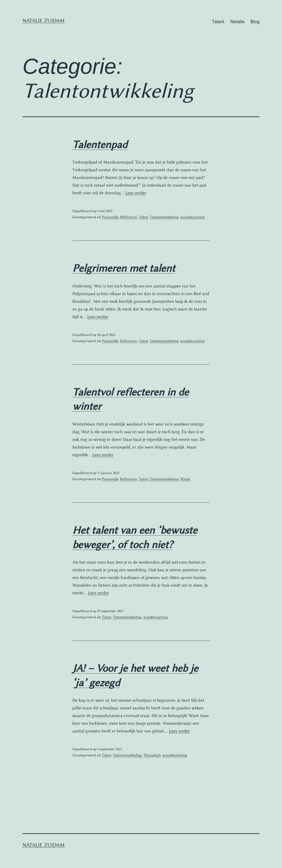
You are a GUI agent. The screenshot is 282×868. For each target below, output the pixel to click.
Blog (255, 22)
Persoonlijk (110, 217)
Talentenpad (100, 145)
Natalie (237, 22)
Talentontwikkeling (164, 217)
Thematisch (152, 755)
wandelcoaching (193, 217)
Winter (186, 479)
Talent (218, 22)
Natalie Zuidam (44, 21)
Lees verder (136, 193)
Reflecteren (129, 217)
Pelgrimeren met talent (124, 268)
